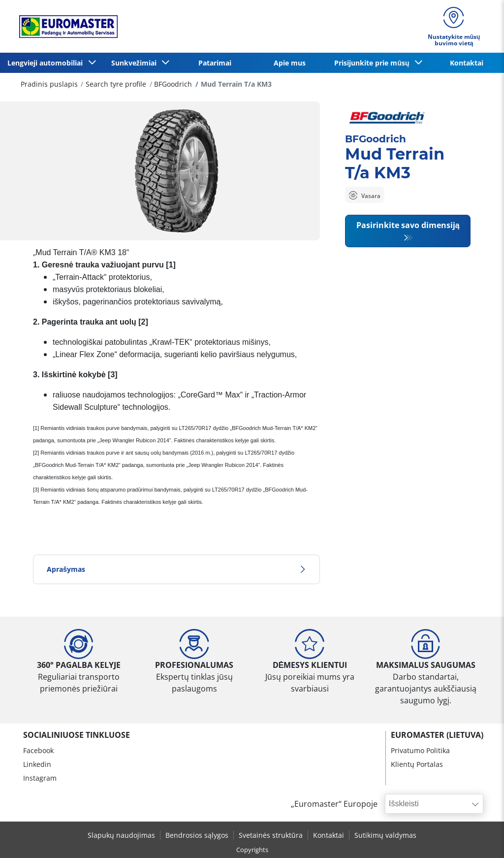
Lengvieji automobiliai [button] (47, 63)
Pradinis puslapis (49, 84)
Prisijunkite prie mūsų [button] (374, 63)
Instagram (40, 778)
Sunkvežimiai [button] (136, 63)
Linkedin (37, 764)
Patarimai (215, 63)
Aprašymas (176, 569)
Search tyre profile (116, 84)
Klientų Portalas (417, 764)
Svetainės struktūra (271, 835)
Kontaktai (467, 63)
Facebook (38, 750)
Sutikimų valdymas (385, 835)
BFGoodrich (173, 84)
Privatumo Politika (420, 750)
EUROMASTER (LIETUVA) (437, 735)
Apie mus (290, 63)
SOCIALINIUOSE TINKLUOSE (77, 735)
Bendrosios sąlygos (197, 835)
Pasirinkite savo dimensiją (408, 225)
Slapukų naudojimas (121, 835)
